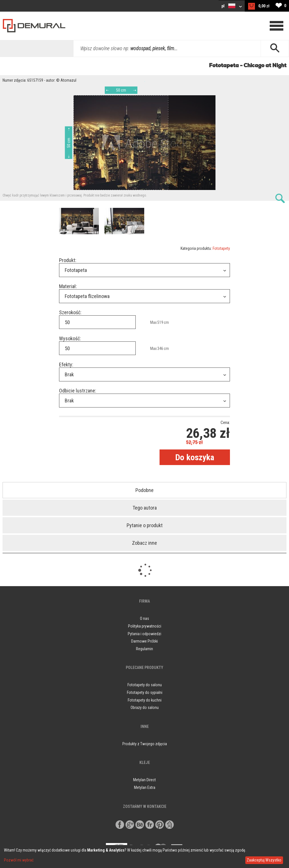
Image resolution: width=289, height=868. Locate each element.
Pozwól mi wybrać (19, 860)
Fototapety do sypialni (145, 692)
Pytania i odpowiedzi (144, 634)
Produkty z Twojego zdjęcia (145, 744)
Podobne (144, 490)
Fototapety (221, 248)
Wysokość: (70, 338)
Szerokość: (70, 312)
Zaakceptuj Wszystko (264, 860)
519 (160, 322)
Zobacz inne (144, 543)
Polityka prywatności (145, 626)
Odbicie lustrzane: (78, 391)
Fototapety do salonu (145, 685)
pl (232, 6)
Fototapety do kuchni (145, 700)
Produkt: (68, 260)
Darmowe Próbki (144, 641)
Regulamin (144, 649)
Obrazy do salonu (145, 708)
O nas (144, 618)
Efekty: (66, 365)
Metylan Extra (145, 787)
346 (160, 349)
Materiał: (68, 286)
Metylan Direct (144, 780)
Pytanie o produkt (145, 525)
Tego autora (145, 508)
